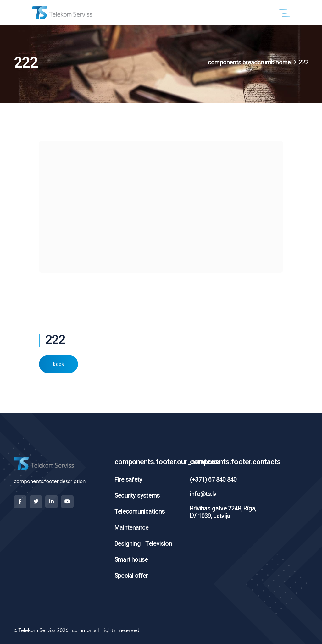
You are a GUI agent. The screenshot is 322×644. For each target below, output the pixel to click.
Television (159, 543)
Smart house (131, 559)
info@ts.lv (203, 494)
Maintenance (131, 527)
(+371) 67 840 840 (213, 479)
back (58, 364)
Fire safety (128, 479)
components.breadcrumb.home (249, 62)
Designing (128, 543)
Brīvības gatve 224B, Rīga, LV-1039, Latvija (223, 512)
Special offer (131, 576)
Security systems (137, 495)
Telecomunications (140, 511)
